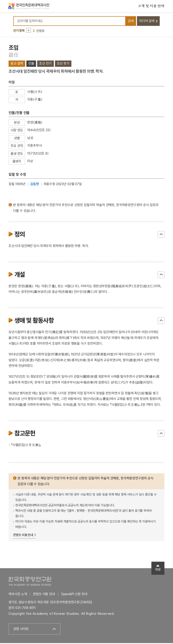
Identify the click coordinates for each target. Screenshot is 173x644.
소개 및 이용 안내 (151, 7)
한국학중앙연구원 (30, 582)
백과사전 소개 (18, 595)
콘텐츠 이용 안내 (23, 536)
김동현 (35, 185)
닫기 (161, 235)
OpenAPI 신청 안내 (74, 595)
